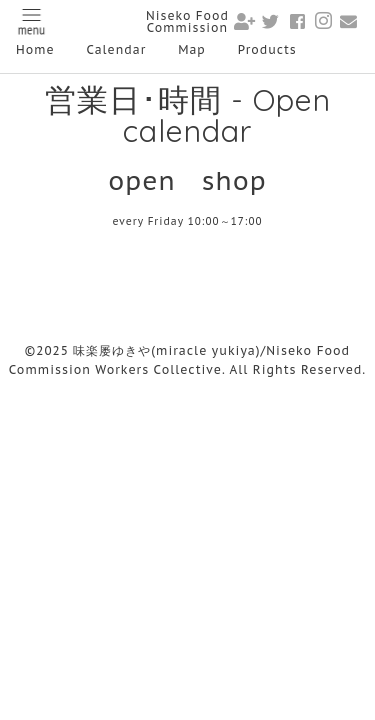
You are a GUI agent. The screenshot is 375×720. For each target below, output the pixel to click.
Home (35, 49)
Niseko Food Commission (187, 21)
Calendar (117, 49)
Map (192, 49)
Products (267, 49)
